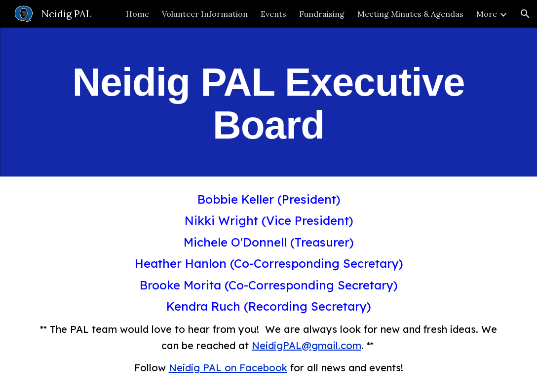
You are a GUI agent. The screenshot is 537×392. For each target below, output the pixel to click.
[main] (268, 102)
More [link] (487, 14)
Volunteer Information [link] (205, 14)
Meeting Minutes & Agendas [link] (410, 14)
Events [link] (273, 14)
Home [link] (137, 14)
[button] (525, 14)
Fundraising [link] (322, 14)
